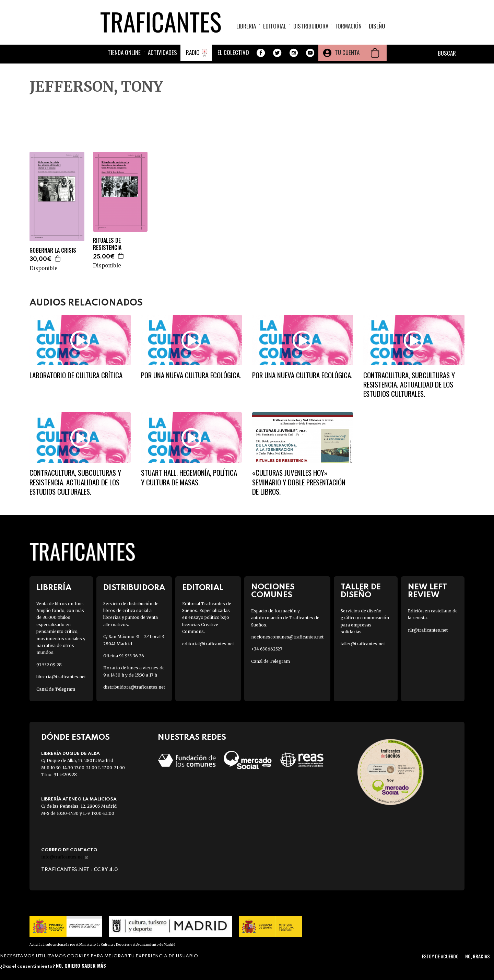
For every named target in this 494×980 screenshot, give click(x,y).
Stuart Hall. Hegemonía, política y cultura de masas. (189, 477)
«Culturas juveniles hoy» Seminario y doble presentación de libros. (299, 482)
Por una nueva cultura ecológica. (191, 375)
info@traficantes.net (65, 857)
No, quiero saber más (81, 965)
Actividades (162, 52)
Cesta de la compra (375, 53)
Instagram (294, 53)
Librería (54, 588)
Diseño (377, 26)
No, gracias (477, 956)
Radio (193, 52)
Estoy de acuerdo (440, 956)
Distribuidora (311, 26)
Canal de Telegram (56, 689)
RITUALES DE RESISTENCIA (107, 244)
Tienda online (124, 52)
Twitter (277, 53)
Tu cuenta (347, 52)
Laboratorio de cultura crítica (76, 375)
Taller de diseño (361, 591)
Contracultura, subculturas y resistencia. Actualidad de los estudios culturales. (409, 384)
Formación (349, 26)
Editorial (275, 26)
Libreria (246, 26)
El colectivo (233, 52)
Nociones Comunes (273, 591)
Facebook (261, 53)
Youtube (310, 53)
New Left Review (427, 591)
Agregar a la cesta (58, 258)
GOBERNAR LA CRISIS (53, 250)
